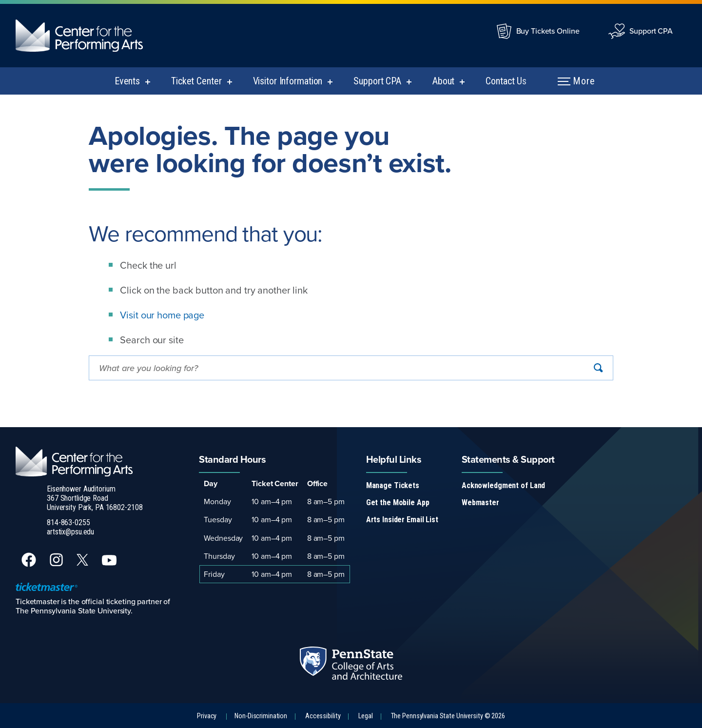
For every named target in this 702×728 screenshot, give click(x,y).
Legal (365, 716)
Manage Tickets (393, 485)
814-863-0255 (68, 522)
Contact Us (506, 81)
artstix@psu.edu (70, 532)
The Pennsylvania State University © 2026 (448, 716)
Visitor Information (288, 81)
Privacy (207, 716)
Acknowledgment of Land (503, 485)
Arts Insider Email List (402, 520)
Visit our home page (162, 315)
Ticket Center (196, 81)
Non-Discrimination (261, 716)
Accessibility (323, 716)
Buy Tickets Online (548, 31)
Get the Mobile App (398, 502)
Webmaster (480, 502)
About (443, 81)
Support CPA (651, 31)
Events (127, 81)
